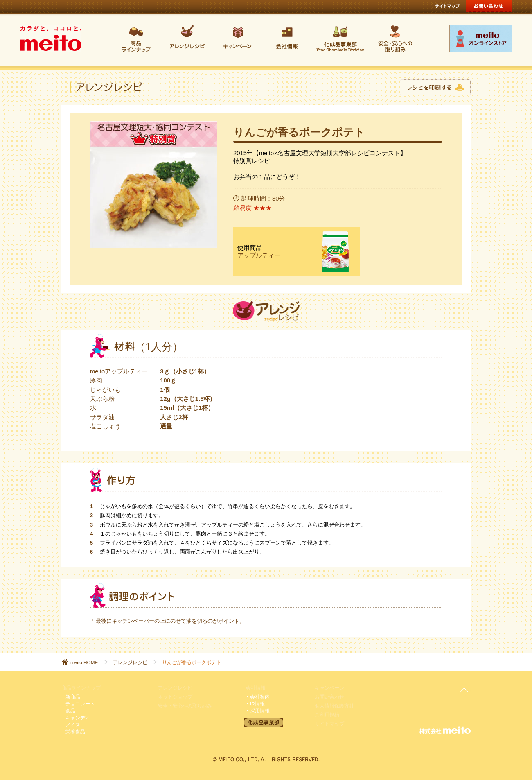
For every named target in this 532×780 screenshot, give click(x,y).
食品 (70, 711)
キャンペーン (329, 688)
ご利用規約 (327, 715)
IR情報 (257, 704)
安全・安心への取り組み (185, 706)
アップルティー (259, 255)
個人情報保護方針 (334, 706)
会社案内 (260, 697)
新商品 (73, 697)
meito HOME (84, 662)
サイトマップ (329, 724)
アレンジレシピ (130, 662)
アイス (73, 725)
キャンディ (78, 718)
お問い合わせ (329, 697)
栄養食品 (75, 731)
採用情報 (260, 711)
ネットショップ (175, 697)
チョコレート (80, 704)
